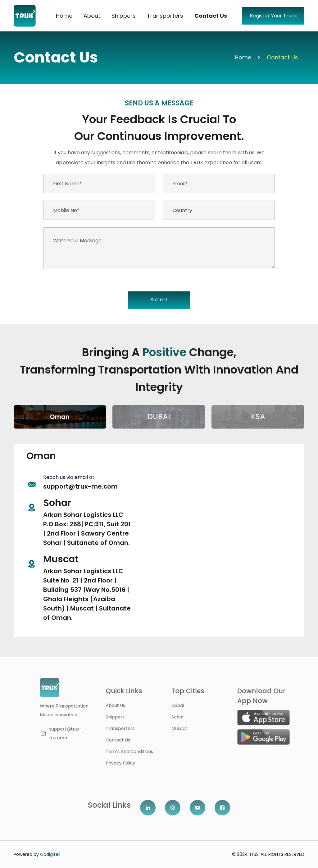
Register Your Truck (273, 16)
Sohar (185, 718)
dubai (185, 708)
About (92, 16)
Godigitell (50, 854)
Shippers (124, 16)
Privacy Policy (134, 758)
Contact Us (211, 16)
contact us (132, 738)
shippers (129, 718)
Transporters (165, 16)
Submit (159, 300)
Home (64, 16)
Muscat (186, 728)
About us (130, 708)
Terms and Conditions (142, 748)
